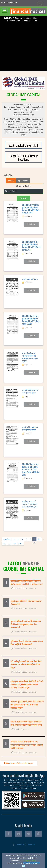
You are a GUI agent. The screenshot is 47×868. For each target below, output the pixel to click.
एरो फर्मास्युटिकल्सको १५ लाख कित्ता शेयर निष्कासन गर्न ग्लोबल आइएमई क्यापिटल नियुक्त (26, 665)
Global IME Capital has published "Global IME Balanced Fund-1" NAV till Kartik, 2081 (31, 246)
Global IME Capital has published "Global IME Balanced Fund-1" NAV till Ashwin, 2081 (31, 320)
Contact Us (20, 845)
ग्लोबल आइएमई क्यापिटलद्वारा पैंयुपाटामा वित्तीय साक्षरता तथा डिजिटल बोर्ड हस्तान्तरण (27, 583)
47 (35, 543)
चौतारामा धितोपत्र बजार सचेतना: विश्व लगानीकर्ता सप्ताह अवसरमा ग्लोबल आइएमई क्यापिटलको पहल (27, 745)
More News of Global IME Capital (19, 763)
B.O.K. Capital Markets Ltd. (23, 145)
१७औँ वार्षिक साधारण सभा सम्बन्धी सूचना (30, 428)
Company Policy (30, 861)
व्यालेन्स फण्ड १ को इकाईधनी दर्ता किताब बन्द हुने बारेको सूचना (30, 504)
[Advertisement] (23, 48)
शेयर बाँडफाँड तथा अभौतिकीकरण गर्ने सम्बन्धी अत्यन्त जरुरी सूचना (30, 357)
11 (4, 543)
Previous (7, 539)
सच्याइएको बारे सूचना (30, 279)
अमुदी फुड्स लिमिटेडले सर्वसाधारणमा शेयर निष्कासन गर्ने (26, 603)
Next (20, 543)
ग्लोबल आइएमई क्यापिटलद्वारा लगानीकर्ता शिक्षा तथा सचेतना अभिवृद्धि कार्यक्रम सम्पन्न (26, 723)
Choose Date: (23, 186)
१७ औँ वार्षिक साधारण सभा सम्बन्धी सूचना (30, 391)
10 (39, 539)
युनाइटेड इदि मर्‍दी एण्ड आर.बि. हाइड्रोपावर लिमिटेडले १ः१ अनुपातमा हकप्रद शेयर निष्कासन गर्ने (26, 624)
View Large (31, 224)
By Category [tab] (23, 181)
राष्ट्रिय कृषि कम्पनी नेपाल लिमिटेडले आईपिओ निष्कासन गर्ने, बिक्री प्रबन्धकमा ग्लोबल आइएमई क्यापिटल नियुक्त (27, 685)
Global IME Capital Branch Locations (23, 157)
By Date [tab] (11, 181)
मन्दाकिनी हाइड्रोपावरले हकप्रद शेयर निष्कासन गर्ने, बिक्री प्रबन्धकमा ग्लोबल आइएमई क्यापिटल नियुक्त (27, 705)
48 (15, 543)
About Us (31, 845)
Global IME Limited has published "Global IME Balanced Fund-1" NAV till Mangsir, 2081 (31, 209)
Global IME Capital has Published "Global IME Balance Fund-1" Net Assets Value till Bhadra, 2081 (31, 469)
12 (10, 543)
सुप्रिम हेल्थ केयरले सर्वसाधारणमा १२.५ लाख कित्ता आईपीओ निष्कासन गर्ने (27, 643)
